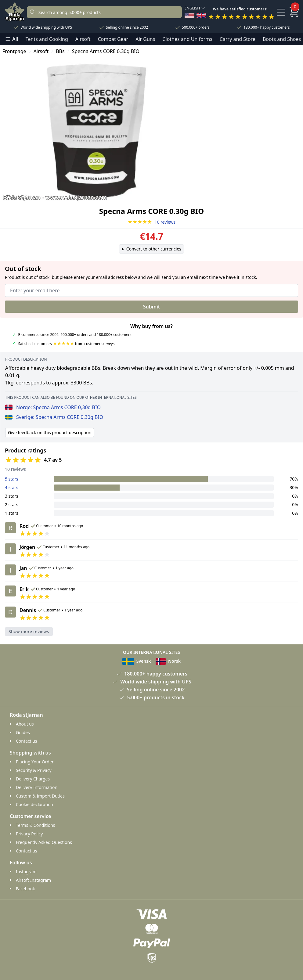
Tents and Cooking (47, 39)
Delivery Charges (33, 779)
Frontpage (14, 51)
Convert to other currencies (154, 249)
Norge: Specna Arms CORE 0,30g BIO (53, 407)
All (12, 39)
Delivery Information (37, 787)
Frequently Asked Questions (44, 842)
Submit (151, 307)
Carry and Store (238, 39)
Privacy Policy (29, 834)
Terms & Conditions (36, 825)
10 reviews (152, 222)
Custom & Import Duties (40, 796)
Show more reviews (29, 631)
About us (25, 724)
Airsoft (83, 39)
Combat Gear (113, 39)
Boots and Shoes (282, 39)
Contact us (27, 741)
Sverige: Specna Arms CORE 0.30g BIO (54, 417)
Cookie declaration (34, 804)
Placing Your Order (35, 762)
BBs (60, 51)
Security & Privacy (34, 770)
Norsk (168, 661)
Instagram (26, 872)
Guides (23, 732)
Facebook (25, 889)
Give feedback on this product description (50, 432)
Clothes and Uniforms (187, 39)
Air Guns (145, 39)
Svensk (137, 661)
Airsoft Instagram (33, 880)
